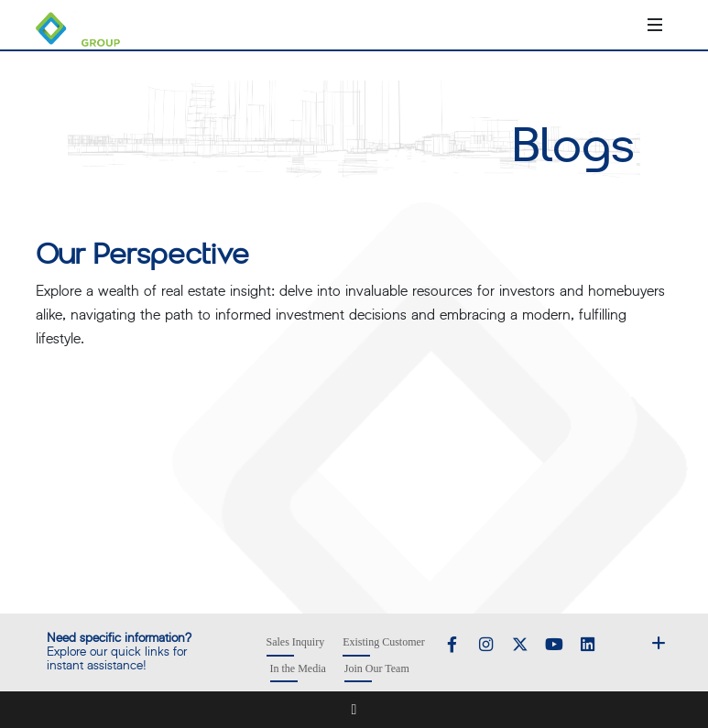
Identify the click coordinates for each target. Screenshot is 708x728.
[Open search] (627, 25)
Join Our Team (377, 668)
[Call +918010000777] (582, 25)
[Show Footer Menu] (659, 641)
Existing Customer (384, 642)
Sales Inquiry (296, 642)
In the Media (298, 668)
